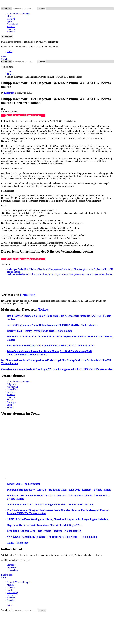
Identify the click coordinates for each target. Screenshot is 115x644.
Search (42, 9)
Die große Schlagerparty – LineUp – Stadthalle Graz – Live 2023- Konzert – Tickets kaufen (59, 490)
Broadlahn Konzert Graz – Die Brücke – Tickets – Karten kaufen (44, 531)
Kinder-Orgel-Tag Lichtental (23, 484)
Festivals (11, 27)
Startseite (11, 565)
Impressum (12, 567)
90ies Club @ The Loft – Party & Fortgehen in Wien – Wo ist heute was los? (50, 505)
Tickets (43, 309)
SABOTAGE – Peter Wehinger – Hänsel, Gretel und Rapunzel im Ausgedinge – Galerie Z (58, 519)
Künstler (11, 32)
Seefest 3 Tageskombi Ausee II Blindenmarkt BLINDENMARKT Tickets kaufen (53, 325)
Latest (10, 52)
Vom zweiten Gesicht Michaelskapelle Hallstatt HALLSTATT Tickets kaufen (51, 345)
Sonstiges (11, 402)
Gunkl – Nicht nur (17, 543)
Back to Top (7, 575)
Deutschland (13, 389)
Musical (11, 16)
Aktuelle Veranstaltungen (18, 14)
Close (4, 577)
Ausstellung (12, 24)
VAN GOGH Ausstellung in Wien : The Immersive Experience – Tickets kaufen (52, 537)
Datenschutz (12, 570)
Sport (9, 21)
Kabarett (11, 19)
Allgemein (12, 384)
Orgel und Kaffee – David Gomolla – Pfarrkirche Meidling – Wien (45, 525)
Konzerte (11, 29)
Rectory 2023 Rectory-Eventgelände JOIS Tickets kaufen (39, 331)
